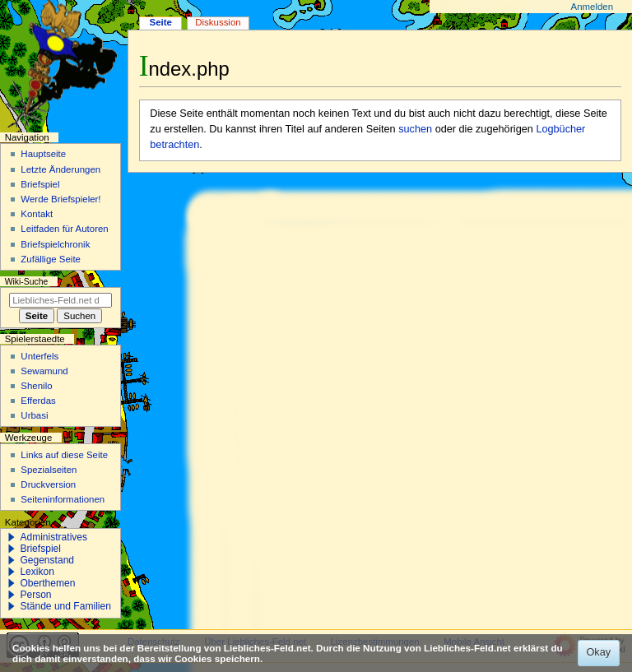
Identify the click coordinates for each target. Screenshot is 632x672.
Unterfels (39, 356)
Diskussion (218, 22)
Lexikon (37, 572)
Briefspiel (40, 184)
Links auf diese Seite (64, 455)
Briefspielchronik (55, 244)
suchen (415, 129)
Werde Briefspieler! (60, 199)
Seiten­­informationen (63, 499)
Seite (161, 22)
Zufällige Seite (51, 259)
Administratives (53, 537)
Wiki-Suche (27, 282)
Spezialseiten (49, 470)
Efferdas (38, 401)
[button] (12, 537)
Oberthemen (47, 583)
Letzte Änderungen (60, 169)
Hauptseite (43, 154)
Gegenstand (47, 560)
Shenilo (36, 386)
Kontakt (37, 214)
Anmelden (592, 7)
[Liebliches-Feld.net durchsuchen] (60, 300)
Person (35, 595)
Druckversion (48, 484)
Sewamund (44, 371)
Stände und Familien (65, 606)
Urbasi (34, 415)
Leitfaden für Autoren (64, 229)
